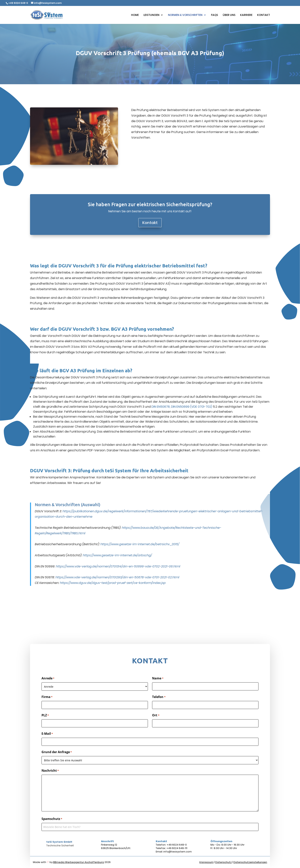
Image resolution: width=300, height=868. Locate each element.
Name (158, 694)
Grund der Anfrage (57, 767)
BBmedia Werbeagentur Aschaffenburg (79, 862)
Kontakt (150, 223)
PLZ (45, 730)
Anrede (48, 694)
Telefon (159, 712)
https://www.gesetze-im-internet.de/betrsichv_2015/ (140, 529)
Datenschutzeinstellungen (250, 862)
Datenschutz (223, 862)
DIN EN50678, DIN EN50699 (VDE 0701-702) (182, 391)
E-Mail (47, 749)
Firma (47, 712)
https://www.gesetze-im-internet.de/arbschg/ (117, 540)
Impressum (206, 862)
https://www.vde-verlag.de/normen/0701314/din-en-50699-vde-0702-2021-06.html (118, 551)
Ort (156, 730)
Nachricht (50, 786)
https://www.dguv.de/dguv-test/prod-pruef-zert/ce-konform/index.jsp (113, 568)
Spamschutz (52, 834)
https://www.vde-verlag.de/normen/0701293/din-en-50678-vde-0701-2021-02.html (117, 562)
